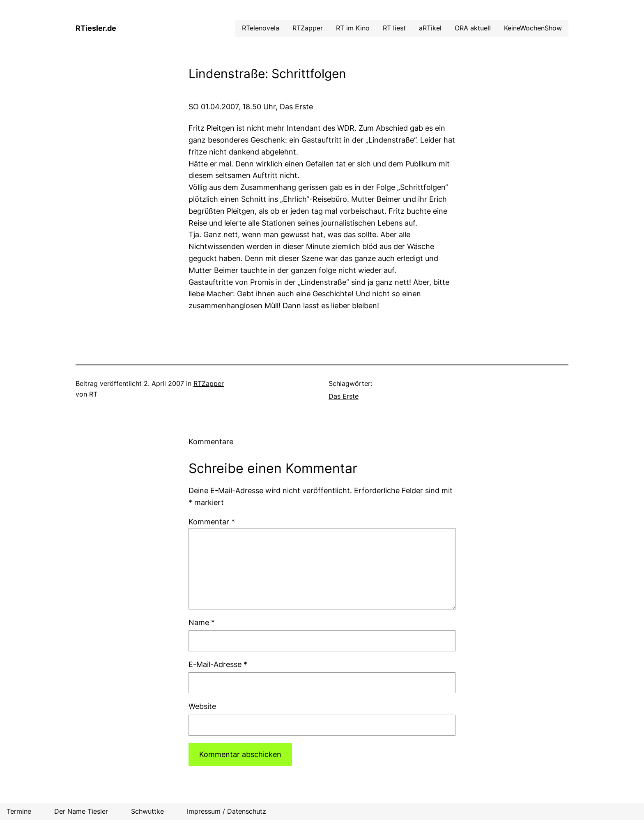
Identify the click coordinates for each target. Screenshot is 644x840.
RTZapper (209, 383)
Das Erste (344, 396)
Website (202, 706)
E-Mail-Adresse (218, 664)
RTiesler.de (96, 28)
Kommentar (212, 522)
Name (202, 622)
